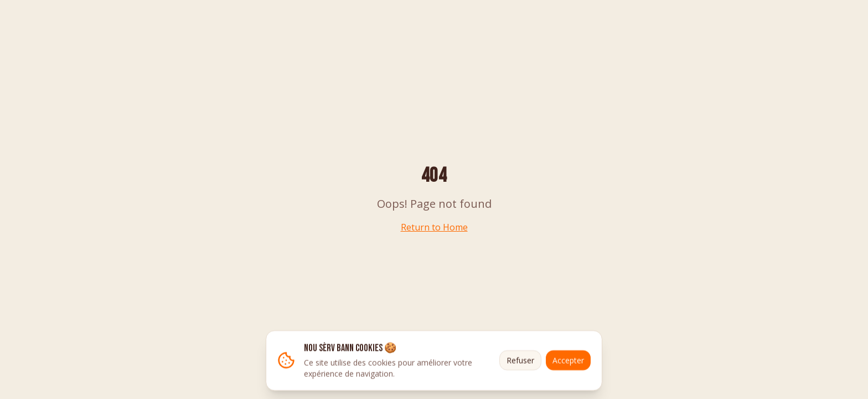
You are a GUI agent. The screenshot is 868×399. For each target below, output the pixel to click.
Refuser (520, 361)
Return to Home (434, 227)
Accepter (568, 361)
